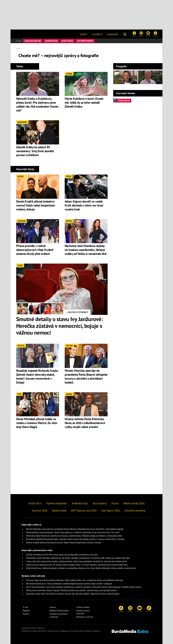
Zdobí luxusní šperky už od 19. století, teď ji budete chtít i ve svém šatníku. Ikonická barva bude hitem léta (77, 565)
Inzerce (53, 607)
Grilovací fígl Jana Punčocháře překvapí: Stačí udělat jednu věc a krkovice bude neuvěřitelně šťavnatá (75, 580)
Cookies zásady (83, 607)
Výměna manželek (57, 503)
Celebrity (97, 34)
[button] (125, 34)
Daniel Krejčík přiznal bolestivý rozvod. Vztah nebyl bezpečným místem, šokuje (36, 205)
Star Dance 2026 (111, 511)
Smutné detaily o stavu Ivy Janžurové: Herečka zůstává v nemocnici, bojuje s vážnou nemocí (59, 326)
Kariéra (26, 614)
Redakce (26, 611)
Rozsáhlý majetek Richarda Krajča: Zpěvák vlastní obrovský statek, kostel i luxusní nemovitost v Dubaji (37, 376)
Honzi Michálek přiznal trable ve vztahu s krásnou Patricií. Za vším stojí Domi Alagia (37, 423)
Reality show (59, 511)
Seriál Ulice (35, 503)
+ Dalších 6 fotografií (77, 312)
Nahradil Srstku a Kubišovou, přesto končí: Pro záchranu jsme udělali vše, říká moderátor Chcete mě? (37, 104)
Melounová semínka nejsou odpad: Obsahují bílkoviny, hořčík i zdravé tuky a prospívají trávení (71, 590)
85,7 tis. (148, 34)
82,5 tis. (155, 34)
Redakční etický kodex (59, 611)
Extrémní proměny (86, 41)
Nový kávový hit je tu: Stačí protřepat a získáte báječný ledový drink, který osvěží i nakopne (69, 584)
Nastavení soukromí (85, 617)
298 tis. (134, 34)
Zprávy (84, 34)
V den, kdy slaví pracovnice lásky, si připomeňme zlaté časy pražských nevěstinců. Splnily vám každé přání (76, 561)
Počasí (115, 503)
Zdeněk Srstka (122, 100)
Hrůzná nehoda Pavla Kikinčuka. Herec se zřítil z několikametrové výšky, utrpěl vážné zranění (85, 423)
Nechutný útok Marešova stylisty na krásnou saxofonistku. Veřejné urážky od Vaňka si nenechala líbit (86, 250)
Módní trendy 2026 (134, 503)
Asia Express (68, 41)
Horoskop (113, 34)
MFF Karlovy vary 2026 (84, 511)
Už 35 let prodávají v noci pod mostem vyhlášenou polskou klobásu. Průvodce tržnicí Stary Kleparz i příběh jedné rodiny (83, 587)
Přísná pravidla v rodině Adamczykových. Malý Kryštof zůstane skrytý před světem (35, 250)
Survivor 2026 (52, 41)
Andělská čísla (80, 503)
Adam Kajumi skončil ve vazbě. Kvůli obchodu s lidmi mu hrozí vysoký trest (84, 205)
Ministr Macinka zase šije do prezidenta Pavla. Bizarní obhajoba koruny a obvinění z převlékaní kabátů (86, 376)
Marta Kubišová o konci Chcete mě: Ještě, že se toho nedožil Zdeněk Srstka (84, 103)
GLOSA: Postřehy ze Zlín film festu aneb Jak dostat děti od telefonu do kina (62, 555)
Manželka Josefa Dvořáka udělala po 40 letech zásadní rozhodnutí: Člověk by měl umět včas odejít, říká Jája (78, 558)
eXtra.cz (64, 631)
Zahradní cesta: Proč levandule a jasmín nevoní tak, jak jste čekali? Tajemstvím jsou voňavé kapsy (73, 594)
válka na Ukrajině (33, 41)
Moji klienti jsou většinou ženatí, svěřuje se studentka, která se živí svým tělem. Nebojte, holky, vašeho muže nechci (81, 568)
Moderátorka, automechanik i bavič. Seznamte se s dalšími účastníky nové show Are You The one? (73, 532)
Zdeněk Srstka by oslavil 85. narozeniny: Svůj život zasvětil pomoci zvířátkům (35, 151)
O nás (25, 607)
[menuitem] (84, 34)
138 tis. (141, 34)
